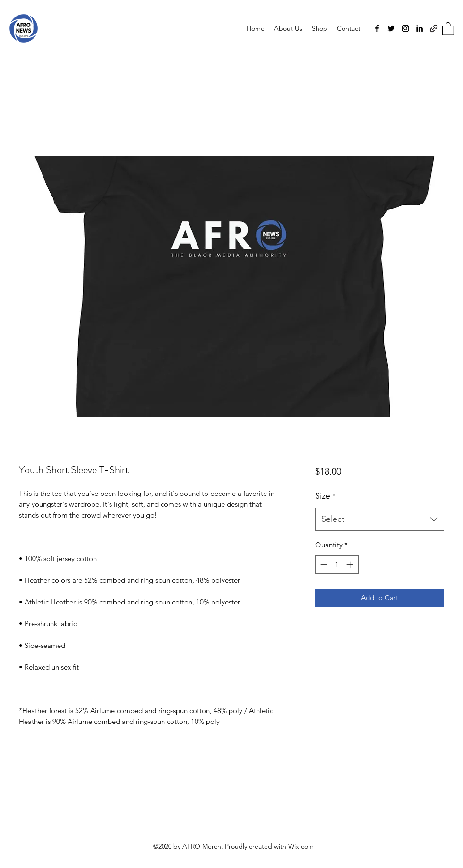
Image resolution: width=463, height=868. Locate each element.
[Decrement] (323, 565)
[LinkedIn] (420, 28)
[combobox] (380, 519)
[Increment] (351, 565)
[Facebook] (377, 28)
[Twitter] (391, 28)
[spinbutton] (337, 565)
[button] (448, 28)
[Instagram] (405, 28)
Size (326, 496)
